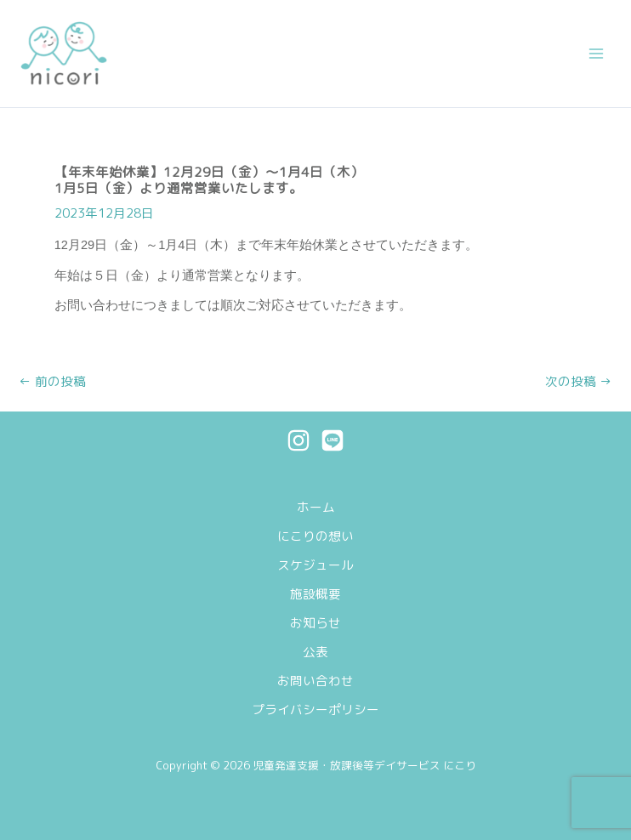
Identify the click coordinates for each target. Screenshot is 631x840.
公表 (315, 652)
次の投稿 (579, 382)
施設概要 (315, 594)
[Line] (333, 440)
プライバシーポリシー (315, 709)
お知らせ (315, 623)
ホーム (316, 507)
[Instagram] (298, 440)
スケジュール (315, 565)
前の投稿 (52, 382)
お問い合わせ (315, 681)
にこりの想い (315, 536)
